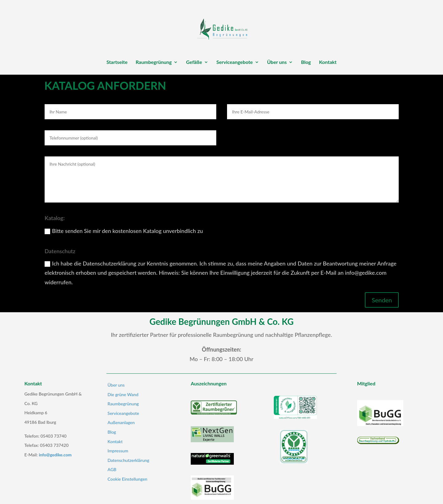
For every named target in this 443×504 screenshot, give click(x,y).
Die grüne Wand (123, 394)
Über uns (277, 62)
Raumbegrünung (154, 62)
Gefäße (194, 62)
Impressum (118, 451)
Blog (306, 62)
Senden (382, 300)
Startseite (117, 62)
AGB (112, 469)
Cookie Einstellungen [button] (128, 479)
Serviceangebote (234, 62)
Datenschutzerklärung (129, 460)
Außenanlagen (121, 422)
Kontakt (328, 62)
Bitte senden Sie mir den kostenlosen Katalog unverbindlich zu (124, 231)
